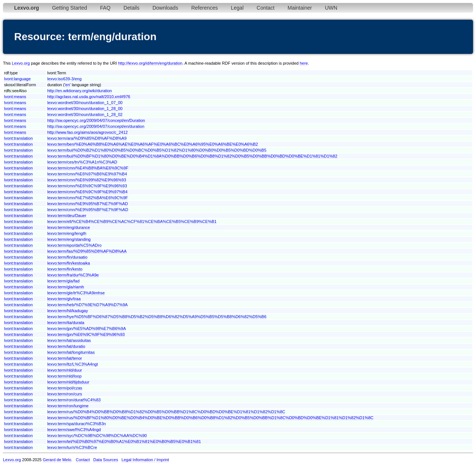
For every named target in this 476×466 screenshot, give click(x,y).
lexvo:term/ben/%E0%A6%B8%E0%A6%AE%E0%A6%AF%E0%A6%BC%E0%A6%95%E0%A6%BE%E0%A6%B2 (153, 144)
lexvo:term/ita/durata (66, 323)
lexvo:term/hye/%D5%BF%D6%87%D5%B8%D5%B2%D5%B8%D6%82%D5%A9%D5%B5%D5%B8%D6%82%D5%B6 (157, 317)
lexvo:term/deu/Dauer (67, 216)
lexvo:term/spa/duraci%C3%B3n (77, 424)
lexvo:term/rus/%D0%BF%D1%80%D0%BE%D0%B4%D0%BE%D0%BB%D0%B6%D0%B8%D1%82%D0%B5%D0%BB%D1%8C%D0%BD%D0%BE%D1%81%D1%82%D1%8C (210, 418)
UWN (331, 8)
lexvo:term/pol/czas (65, 388)
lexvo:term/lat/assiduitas (69, 340)
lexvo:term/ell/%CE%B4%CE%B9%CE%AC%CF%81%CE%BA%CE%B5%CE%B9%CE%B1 (132, 221)
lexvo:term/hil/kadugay (67, 311)
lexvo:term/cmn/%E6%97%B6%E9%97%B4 (87, 174)
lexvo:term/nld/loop (64, 376)
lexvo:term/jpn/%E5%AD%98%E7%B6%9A (87, 329)
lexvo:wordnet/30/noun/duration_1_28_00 (85, 109)
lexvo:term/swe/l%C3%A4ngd (74, 430)
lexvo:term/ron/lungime (68, 406)
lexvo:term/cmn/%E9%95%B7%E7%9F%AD (88, 204)
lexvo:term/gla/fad (63, 281)
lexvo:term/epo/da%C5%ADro (74, 245)
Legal (237, 8)
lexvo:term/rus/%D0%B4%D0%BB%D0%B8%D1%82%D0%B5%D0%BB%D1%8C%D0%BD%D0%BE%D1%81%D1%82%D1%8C (166, 412)
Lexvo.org (21, 63)
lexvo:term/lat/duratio (66, 346)
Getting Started (70, 8)
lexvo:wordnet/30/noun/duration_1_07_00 (85, 103)
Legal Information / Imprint (145, 460)
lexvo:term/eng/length (67, 233)
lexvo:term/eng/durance (69, 227)
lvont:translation (18, 138)
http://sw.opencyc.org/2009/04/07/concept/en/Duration (96, 120)
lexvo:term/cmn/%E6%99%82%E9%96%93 (87, 180)
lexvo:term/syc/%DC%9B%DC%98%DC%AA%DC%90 (97, 436)
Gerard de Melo (57, 460)
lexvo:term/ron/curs (65, 394)
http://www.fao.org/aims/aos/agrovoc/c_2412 (87, 132)
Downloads (165, 8)
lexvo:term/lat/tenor (65, 358)
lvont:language (17, 79)
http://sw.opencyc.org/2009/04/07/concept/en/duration (96, 126)
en (68, 85)
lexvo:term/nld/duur (65, 370)
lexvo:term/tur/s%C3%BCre (72, 447)
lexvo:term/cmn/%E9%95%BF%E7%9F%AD (88, 210)
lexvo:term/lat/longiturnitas (71, 352)
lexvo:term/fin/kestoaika (69, 263)
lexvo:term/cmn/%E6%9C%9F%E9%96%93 (87, 186)
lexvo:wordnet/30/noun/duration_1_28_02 (85, 114)
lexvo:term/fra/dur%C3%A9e (73, 275)
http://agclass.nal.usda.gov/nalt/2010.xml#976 (89, 97)
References (205, 8)
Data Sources (106, 460)
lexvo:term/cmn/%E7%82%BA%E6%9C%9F (88, 198)
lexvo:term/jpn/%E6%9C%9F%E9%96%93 (86, 334)
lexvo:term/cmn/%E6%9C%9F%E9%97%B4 (87, 192)
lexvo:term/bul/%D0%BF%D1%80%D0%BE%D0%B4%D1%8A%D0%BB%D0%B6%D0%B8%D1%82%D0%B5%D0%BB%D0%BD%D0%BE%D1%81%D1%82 (192, 156)
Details (131, 8)
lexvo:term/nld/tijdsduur (68, 382)
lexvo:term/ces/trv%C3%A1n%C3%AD (82, 162)
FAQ (105, 8)
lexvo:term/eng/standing (69, 239)
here (304, 63)
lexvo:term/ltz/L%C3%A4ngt (73, 364)
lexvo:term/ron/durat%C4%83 (74, 400)
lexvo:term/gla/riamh (66, 287)
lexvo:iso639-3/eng (64, 79)
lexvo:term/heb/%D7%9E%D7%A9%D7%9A (87, 305)
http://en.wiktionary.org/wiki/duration (80, 91)
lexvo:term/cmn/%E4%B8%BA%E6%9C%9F (88, 168)
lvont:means (15, 97)
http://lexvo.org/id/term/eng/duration (150, 63)
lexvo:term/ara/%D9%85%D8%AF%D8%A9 (87, 138)
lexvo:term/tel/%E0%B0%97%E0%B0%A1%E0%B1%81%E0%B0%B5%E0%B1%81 (124, 441)
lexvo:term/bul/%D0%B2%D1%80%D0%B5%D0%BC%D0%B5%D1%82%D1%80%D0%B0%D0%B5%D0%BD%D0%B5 (157, 150)
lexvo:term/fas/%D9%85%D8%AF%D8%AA (87, 251)
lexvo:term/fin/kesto (65, 269)
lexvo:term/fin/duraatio (67, 257)
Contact (266, 8)
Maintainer (300, 8)
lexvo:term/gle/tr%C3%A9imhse (76, 293)
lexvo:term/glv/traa (64, 299)
